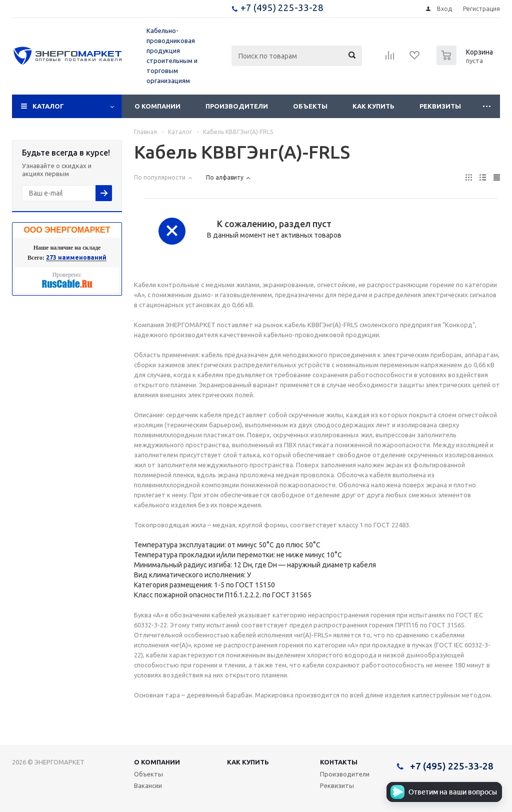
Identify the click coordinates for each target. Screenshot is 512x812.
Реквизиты (440, 106)
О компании (157, 106)
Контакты (339, 762)
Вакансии (148, 785)
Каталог (48, 106)
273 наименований (76, 257)
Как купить (373, 106)
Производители (237, 106)
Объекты (310, 106)
